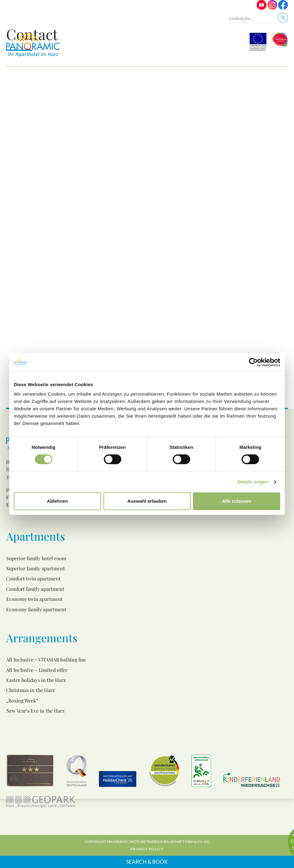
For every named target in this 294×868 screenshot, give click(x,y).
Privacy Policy (147, 849)
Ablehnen (57, 501)
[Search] (283, 18)
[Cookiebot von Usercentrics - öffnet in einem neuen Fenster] (253, 362)
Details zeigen (253, 482)
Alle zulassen (237, 501)
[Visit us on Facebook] (283, 8)
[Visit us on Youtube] (262, 8)
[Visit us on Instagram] (272, 8)
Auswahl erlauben (147, 501)
